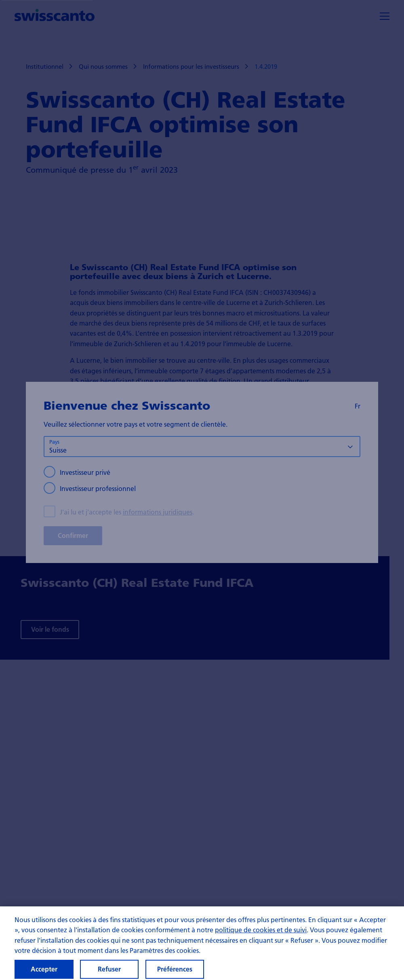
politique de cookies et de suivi (261, 935)
